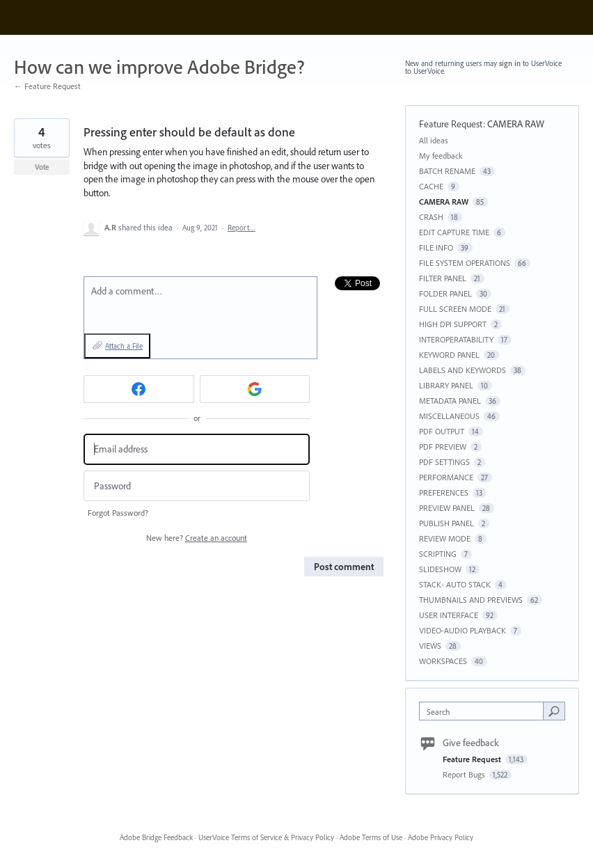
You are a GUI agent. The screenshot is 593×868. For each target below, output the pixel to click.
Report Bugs (465, 774)
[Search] (554, 711)
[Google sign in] (255, 389)
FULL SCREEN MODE (455, 309)
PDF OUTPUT (442, 431)
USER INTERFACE (449, 615)
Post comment (344, 567)
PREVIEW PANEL (447, 508)
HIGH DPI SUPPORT (453, 324)
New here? (197, 538)
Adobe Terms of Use (371, 837)
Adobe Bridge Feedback (156, 837)
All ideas (434, 140)
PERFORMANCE (446, 477)
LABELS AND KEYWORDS (462, 370)
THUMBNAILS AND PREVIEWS (471, 600)
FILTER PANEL (443, 278)
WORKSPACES (443, 661)
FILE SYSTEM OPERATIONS (465, 263)
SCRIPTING (438, 554)
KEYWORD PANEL (449, 355)
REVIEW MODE (445, 538)
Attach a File (124, 346)
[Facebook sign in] (139, 389)
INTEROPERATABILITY (456, 339)
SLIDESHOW (440, 569)
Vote (42, 167)
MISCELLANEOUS (449, 416)
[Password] (197, 486)
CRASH (431, 217)
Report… (242, 228)
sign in (510, 63)
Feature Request (451, 124)
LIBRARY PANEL (446, 385)
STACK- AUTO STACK (455, 584)
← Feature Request (47, 86)
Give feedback (471, 743)
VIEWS (430, 646)
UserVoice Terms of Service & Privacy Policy (266, 837)
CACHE (431, 186)
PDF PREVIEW (443, 447)
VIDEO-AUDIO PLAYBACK (462, 630)
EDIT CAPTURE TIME (454, 232)
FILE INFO (436, 247)
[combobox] (484, 711)
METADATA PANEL (450, 401)
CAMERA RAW (516, 124)
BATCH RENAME (447, 171)
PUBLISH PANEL (446, 523)
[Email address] (197, 449)
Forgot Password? (118, 513)
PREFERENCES (444, 492)
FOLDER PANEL (445, 293)
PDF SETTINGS (444, 462)
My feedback (441, 156)
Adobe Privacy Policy (441, 837)
